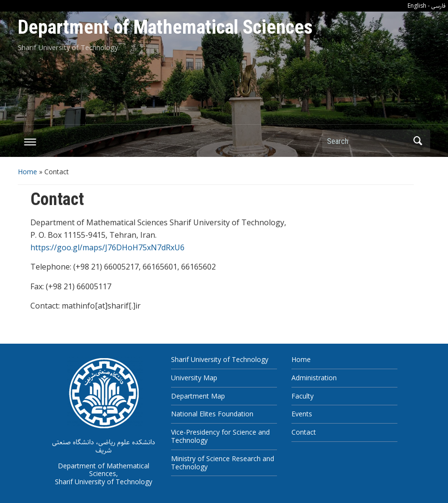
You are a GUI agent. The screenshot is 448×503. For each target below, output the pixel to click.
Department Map (198, 396)
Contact (304, 432)
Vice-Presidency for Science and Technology (220, 436)
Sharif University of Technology (220, 359)
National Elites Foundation (212, 414)
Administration (314, 378)
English (417, 6)
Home (27, 172)
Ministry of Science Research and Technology (223, 463)
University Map (194, 378)
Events (302, 414)
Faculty (303, 396)
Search (418, 141)
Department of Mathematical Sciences (165, 27)
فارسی (438, 6)
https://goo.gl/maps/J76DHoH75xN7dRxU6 (107, 247)
